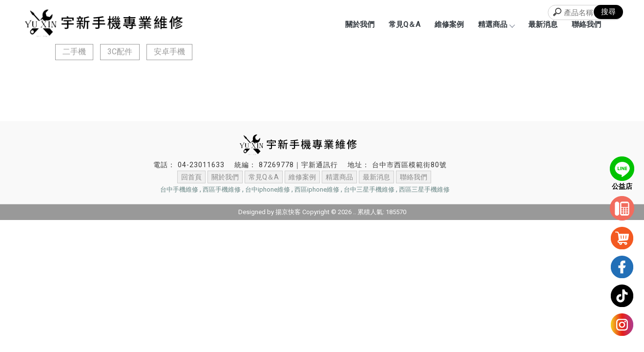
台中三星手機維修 (369, 189)
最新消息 (543, 24)
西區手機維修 (222, 189)
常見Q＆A (405, 24)
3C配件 (120, 52)
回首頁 (191, 177)
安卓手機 (169, 52)
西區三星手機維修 (424, 189)
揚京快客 (288, 212)
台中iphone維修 (268, 189)
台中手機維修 (179, 189)
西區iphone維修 (317, 189)
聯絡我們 (586, 24)
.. (354, 212)
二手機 (74, 52)
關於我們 (360, 24)
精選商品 (496, 24)
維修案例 (449, 24)
